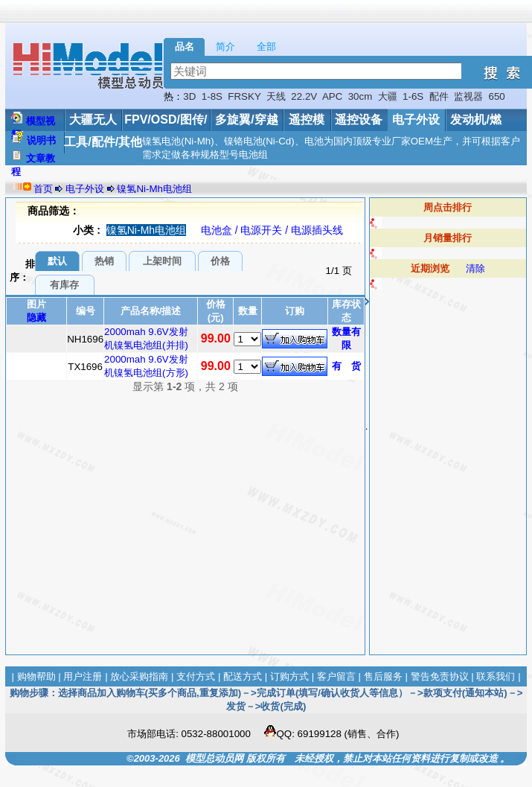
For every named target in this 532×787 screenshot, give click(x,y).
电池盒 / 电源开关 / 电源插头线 (272, 230)
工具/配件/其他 (103, 142)
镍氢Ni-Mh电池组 (154, 189)
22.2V (304, 96)
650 (496, 96)
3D (189, 96)
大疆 (388, 96)
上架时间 (162, 261)
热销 (104, 261)
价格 (220, 261)
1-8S (212, 96)
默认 (57, 261)
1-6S (413, 96)
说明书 (41, 140)
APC (332, 96)
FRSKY (244, 96)
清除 (475, 268)
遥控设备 (359, 120)
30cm (360, 96)
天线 (276, 96)
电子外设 (416, 120)
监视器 (468, 96)
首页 (43, 189)
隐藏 (36, 318)
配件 (439, 96)
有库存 (64, 285)
